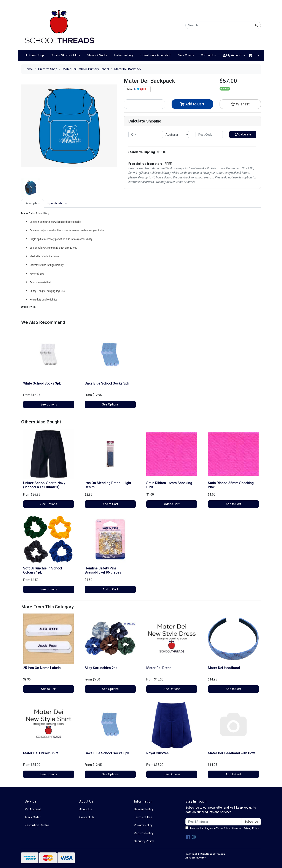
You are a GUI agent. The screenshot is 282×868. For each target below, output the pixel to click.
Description (33, 203)
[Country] (175, 134)
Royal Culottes (158, 753)
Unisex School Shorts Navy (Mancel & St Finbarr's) (44, 485)
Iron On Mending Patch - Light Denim (108, 485)
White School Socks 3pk (42, 383)
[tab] (33, 203)
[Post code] (209, 134)
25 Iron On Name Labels (42, 668)
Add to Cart (192, 104)
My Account (33, 809)
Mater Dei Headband (224, 668)
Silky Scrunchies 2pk (101, 668)
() (253, 55)
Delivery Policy (144, 809)
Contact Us (208, 55)
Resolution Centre (37, 825)
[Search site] (257, 25)
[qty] (142, 134)
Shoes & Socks (97, 55)
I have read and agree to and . (222, 828)
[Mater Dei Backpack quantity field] (145, 104)
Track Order (33, 817)
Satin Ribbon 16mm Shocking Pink (169, 485)
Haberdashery (124, 55)
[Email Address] (214, 822)
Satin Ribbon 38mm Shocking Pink (231, 485)
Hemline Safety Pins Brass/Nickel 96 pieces (103, 570)
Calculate (243, 134)
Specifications (57, 203)
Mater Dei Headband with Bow (231, 753)
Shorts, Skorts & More (66, 55)
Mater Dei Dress (159, 668)
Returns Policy (144, 833)
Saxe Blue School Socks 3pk (107, 383)
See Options (49, 404)
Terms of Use (143, 817)
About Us (86, 809)
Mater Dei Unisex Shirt (41, 753)
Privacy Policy (143, 825)
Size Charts (186, 55)
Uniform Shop (34, 55)
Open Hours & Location (156, 55)
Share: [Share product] (136, 89)
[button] (234, 55)
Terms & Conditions (227, 828)
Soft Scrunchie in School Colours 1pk (43, 570)
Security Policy (144, 841)
